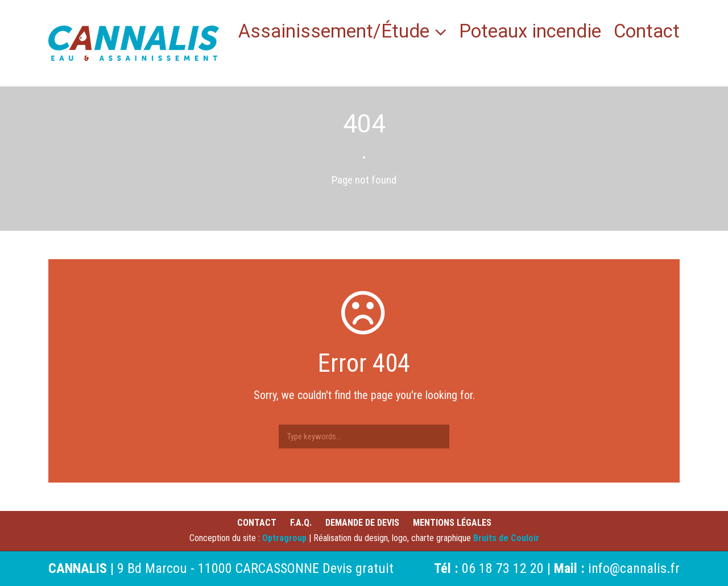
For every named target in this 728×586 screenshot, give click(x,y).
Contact (647, 33)
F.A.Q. (301, 523)
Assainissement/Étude (334, 33)
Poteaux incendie (530, 33)
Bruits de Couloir (506, 538)
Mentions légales (452, 523)
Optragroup (284, 538)
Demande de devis (362, 523)
